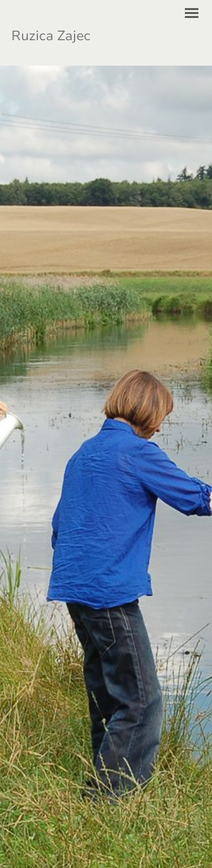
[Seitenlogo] (58, 33)
